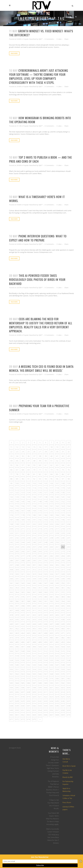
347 (46, 583)
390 (40, 601)
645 (51, 706)
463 (17, 633)
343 (23, 583)
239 (57, 538)
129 (57, 492)
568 (51, 674)
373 (69, 592)
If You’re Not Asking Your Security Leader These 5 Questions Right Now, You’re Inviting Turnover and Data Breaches (52, 767)
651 (23, 710)
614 (63, 692)
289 (29, 561)
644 (46, 706)
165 (11, 511)
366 (29, 592)
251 (63, 542)
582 (69, 678)
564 (29, 674)
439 (69, 620)
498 (29, 647)
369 (46, 592)
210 (17, 529)
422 (34, 615)
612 (51, 692)
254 (17, 547)
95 (51, 479)
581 (63, 678)
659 (69, 710)
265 (17, 551)
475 (23, 638)
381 (51, 597)
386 (17, 601)
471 (63, 633)
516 (69, 651)
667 (51, 715)
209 (11, 529)
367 (34, 592)
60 (40, 465)
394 (63, 601)
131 (69, 492)
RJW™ (41, 39)
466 (34, 633)
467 (40, 633)
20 (63, 447)
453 (23, 629)
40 (51, 456)
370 (51, 592)
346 (40, 583)
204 (46, 524)
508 (23, 651)
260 (51, 547)
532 (34, 660)
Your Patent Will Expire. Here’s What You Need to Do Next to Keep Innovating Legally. (52, 819)
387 (23, 601)
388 (29, 601)
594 (11, 688)
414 (51, 610)
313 (40, 570)
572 (11, 678)
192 (40, 520)
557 (51, 669)
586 (29, 683)
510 (34, 651)
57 (23, 465)
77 (11, 474)
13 (23, 447)
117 (51, 488)
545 (46, 665)
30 (57, 452)
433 (34, 620)
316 (57, 570)
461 (69, 629)
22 (11, 452)
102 (29, 483)
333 (29, 579)
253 (11, 547)
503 (57, 647)
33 (11, 456)
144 (17, 502)
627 (11, 701)
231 (11, 538)
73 (51, 470)
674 (29, 719)
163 (63, 506)
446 (46, 624)
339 (63, 579)
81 (34, 474)
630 (29, 701)
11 (11, 447)
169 (34, 511)
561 (11, 674)
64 (63, 465)
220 (11, 533)
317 (63, 570)
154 (11, 506)
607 (23, 692)
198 (11, 524)
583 (11, 683)
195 (57, 520)
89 (17, 479)
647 (63, 706)
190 (29, 520)
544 (40, 665)
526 (63, 656)
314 (46, 570)
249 (51, 542)
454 (29, 629)
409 (23, 610)
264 (11, 551)
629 (23, 701)
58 (29, 465)
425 (51, 615)
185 (63, 515)
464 (23, 633)
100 (17, 483)
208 (69, 524)
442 (23, 624)
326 (51, 574)
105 (46, 483)
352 (11, 588)
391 (46, 601)
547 (57, 665)
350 (63, 583)
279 (34, 556)
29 (51, 452)
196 (63, 520)
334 (34, 579)
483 (69, 638)
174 (63, 511)
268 (34, 551)
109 (69, 483)
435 (46, 620)
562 (17, 674)
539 (11, 665)
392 (51, 601)
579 (51, 678)
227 (51, 533)
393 (57, 601)
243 (17, 542)
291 (40, 561)
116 (46, 488)
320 (17, 574)
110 (11, 488)
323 (34, 574)
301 (34, 565)
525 (57, 656)
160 (46, 506)
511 (40, 651)
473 (11, 638)
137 (40, 497)
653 (34, 710)
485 (17, 642)
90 (23, 479)
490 (46, 642)
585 (23, 683)
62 (51, 465)
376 (23, 597)
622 (46, 697)
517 (11, 656)
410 (29, 610)
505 (69, 647)
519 (23, 656)
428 (69, 615)
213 (34, 529)
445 (40, 624)
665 (40, 715)
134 (23, 497)
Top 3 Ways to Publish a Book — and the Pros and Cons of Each (40, 159)
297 (11, 565)
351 (69, 583)
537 (63, 660)
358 (46, 588)
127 (46, 492)
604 (69, 688)
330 (11, 579)
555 (40, 669)
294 (57, 561)
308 (11, 570)
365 (23, 592)
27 (40, 452)
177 (17, 515)
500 (40, 647)
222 (23, 533)
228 (57, 533)
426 (57, 615)
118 (57, 488)
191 (34, 520)
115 (40, 488)
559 (63, 669)
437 (57, 620)
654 (40, 710)
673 (23, 719)
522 (40, 656)
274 (69, 551)
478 (40, 638)
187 (11, 520)
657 (57, 710)
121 (11, 492)
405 (63, 606)
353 (17, 588)
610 (40, 692)
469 (51, 633)
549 (69, 665)
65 (69, 465)
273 (63, 551)
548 (63, 665)
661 (17, 715)
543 (34, 665)
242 (11, 542)
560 (69, 669)
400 (34, 606)
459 (57, 629)
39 (46, 456)
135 (29, 497)
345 (34, 583)
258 (40, 547)
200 (23, 524)
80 (29, 474)
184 (57, 515)
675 (34, 719)
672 (17, 719)
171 (46, 511)
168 (29, 511)
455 (34, 629)
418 (11, 615)
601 (51, 688)
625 (63, 697)
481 (57, 638)
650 (17, 710)
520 (29, 656)
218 (63, 529)
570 (63, 674)
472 (69, 633)
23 (17, 452)
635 (57, 701)
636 (63, 701)
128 (51, 492)
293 (51, 561)
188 (17, 520)
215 (46, 529)
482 (63, 638)
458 (51, 629)
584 (17, 683)
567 (46, 674)
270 (46, 551)
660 (11, 715)
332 (23, 579)
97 (63, 479)
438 (63, 620)
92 (34, 479)
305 (57, 565)
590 (51, 683)
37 (34, 456)
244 (23, 542)
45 (17, 461)
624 (57, 697)
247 (40, 542)
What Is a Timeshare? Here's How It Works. (37, 199)
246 (34, 542)
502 (51, 647)
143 (11, 502)
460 (63, 629)
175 (69, 511)
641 (29, 706)
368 (40, 592)
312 (34, 570)
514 (57, 651)
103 (34, 483)
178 (23, 515)
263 (69, 547)
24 (23, 452)
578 (46, 678)
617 (17, 697)
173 (57, 511)
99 (11, 483)
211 (23, 529)
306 (63, 565)
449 (63, 624)
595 (17, 688)
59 (34, 465)
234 (29, 538)
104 (40, 483)
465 (29, 633)
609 (34, 692)
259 (46, 547)
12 (17, 447)
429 (11, 620)
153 (69, 502)
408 (17, 610)
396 (11, 606)
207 (63, 524)
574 (23, 678)
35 (23, 456)
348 (51, 583)
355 (29, 588)
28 (46, 452)
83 (46, 474)
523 (46, 656)
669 (63, 715)
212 (29, 529)
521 (34, 656)
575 (29, 678)
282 (51, 556)
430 (17, 620)
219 (69, 529)
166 (17, 511)
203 (40, 524)
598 (34, 688)
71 (40, 470)
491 (51, 642)
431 (23, 620)
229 (63, 533)
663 (29, 715)
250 (57, 542)
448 (57, 624)
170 (40, 511)
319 (11, 574)
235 (34, 538)
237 (46, 538)
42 (63, 456)
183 (51, 515)
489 (40, 642)
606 (17, 692)
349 (57, 583)
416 (63, 610)
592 (63, 683)
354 (23, 588)
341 (11, 583)
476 (29, 638)
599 (40, 688)
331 (17, 579)
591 (57, 683)
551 (17, 669)
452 (17, 629)
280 (40, 556)
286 (11, 561)
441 (17, 624)
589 (46, 683)
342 (17, 583)
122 (17, 492)
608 (29, 692)
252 (69, 542)
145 (23, 502)
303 (46, 565)
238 (51, 538)
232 (17, 538)
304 (51, 565)
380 (46, 597)
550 (11, 669)
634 (51, 701)
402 (46, 606)
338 (57, 579)
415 (57, 610)
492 (57, 642)
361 (63, 588)
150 (51, 502)
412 (40, 610)
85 (57, 474)
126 (40, 492)
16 (40, 447)
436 (51, 620)
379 (40, 597)
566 (40, 674)
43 (69, 456)
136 (34, 497)
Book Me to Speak (69, 766)
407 (11, 610)
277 (23, 556)
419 (17, 615)
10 (69, 443)
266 (23, 551)
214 (40, 529)
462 (11, 633)
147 (34, 502)
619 (29, 697)
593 (69, 683)
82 (40, 474)
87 (69, 474)
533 (40, 660)
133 (17, 497)
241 (69, 538)
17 (46, 447)
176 (11, 515)
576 (34, 678)
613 (57, 692)
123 (23, 492)
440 (11, 624)
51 (51, 461)
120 (69, 488)
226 (46, 533)
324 (40, 574)
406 (69, 606)
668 (57, 715)
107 (57, 483)
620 (34, 697)
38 (40, 456)
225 (40, 533)
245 (29, 542)
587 (34, 683)
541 (23, 665)
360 (57, 588)
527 (69, 656)
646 (57, 706)
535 (51, 660)
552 (23, 669)
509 (29, 651)
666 (46, 715)
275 (11, 556)
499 (34, 647)
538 (69, 660)
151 (57, 502)
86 (63, 474)
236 (40, 538)
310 (23, 570)
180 (34, 515)
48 (34, 461)
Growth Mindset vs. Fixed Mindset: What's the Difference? (41, 33)
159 (40, 506)
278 (29, 556)
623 (51, 697)
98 (69, 479)
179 (29, 515)
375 (17, 597)
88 (11, 479)
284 (63, 556)
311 (29, 570)
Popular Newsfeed (30, 39)
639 (17, 706)
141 (63, 497)
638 (11, 706)
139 (51, 497)
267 (29, 551)
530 (23, 660)
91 (29, 479)
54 (69, 461)
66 (11, 470)
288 (23, 561)
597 (29, 688)
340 (69, 579)
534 (46, 660)
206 (57, 524)
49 (40, 461)
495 (11, 647)
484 (11, 642)
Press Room (67, 802)
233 (23, 538)
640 (23, 706)
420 (23, 615)
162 (57, 506)
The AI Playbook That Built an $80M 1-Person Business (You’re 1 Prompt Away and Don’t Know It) (53, 788)
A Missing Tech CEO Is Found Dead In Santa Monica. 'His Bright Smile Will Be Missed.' (41, 368)
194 (51, 520)
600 (46, 688)
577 (40, 678)
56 (17, 465)
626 (69, 697)
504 (63, 647)
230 (69, 533)
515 (63, 651)
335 (40, 579)
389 (34, 601)
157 (29, 506)
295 (63, 561)
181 (40, 515)
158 (34, 506)
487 (29, 642)
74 (57, 470)
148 (40, 502)
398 (23, 606)
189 (23, 520)
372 (63, 592)
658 (63, 710)
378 (34, 597)
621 (40, 697)
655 (46, 710)
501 (46, 647)
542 (29, 665)
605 (11, 692)
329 (69, 574)
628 (17, 701)
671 (11, 719)
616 (11, 697)
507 (17, 651)
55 (11, 465)
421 (29, 615)
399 (29, 606)
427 (63, 615)
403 (51, 606)
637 (69, 701)
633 (46, 701)
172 (51, 511)
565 (34, 674)
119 (63, 488)
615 (69, 692)
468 (46, 633)
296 (69, 561)
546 (51, 665)
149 (46, 502)
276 (17, 556)
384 (69, 597)
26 (34, 452)
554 (34, 669)
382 (57, 597)
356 (34, 588)
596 (23, 688)
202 (34, 524)
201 (29, 524)
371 (57, 592)
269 (40, 551)
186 (69, 515)
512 (46, 651)
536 (57, 660)
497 (23, 647)
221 (17, 533)
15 (34, 447)
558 (57, 669)
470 (57, 633)
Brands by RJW (68, 777)
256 (29, 547)
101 (23, 483)
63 (57, 465)
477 (34, 638)
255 (23, 547)
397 (17, 606)
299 (23, 565)
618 (23, 697)
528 (11, 660)
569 (57, 674)
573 (17, 678)
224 (34, 533)
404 (57, 606)
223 (29, 533)
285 (69, 556)
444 (34, 624)
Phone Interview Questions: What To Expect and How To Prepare (38, 238)
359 (51, 588)
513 (51, 651)
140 (57, 497)
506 (11, 651)
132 (11, 497)
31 (63, 452)
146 (29, 502)
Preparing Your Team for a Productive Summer (39, 408)
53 (63, 461)
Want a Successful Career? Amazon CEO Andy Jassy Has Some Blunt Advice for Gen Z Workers (53, 836)
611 (46, 692)
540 (17, 665)
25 (29, 452)
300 (29, 565)
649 (11, 710)
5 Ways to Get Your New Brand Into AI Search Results (53, 804)
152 (63, 502)
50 (46, 461)
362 (69, 588)
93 (40, 479)
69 (29, 470)
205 (51, 524)
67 (17, 470)
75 (63, 470)
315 (51, 570)
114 (34, 488)
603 (63, 688)
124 (29, 492)
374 (11, 597)
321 (23, 574)
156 (23, 506)
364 (17, 592)
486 (23, 642)
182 (46, 515)
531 (29, 660)
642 (34, 706)
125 (34, 492)
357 (40, 588)
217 (57, 529)
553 (29, 669)
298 (17, 565)
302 (40, 565)
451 (11, 629)
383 (63, 597)
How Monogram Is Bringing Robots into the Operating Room (40, 120)
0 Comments (49, 39)
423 (40, 615)
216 (51, 529)
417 (69, 610)
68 (23, 470)
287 (17, 561)
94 (46, 479)
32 (69, 452)
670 (69, 715)
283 (57, 556)
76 (69, 470)
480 (51, 638)
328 (63, 574)
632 (40, 701)
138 (46, 497)
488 (34, 642)
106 (51, 483)
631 (34, 701)
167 (23, 511)
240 (63, 538)
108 (63, 483)
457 (46, 629)
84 (51, 474)
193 (46, 520)
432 (29, 620)
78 (17, 474)
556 (46, 669)
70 (34, 470)
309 (17, 570)
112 (23, 488)
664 (34, 715)
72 (46, 470)
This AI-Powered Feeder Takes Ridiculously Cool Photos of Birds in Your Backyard (37, 280)
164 (69, 506)
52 (57, 461)
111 (17, 488)
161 (51, 506)
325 (46, 574)
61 (46, 465)
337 (51, 579)
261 (57, 547)
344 (29, 583)
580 (57, 678)
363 (11, 592)
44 (11, 461)
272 (57, 551)
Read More (14, 53)
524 (51, 656)
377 (29, 597)
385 (11, 601)
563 (23, 674)
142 (69, 497)
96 (57, 479)
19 (57, 447)
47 (29, 461)
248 (46, 542)
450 (69, 624)
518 (17, 656)
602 (57, 688)
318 (69, 570)
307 (69, 565)
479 (46, 638)
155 (17, 506)
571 (69, 674)
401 (40, 606)
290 (34, 561)
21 (69, 447)
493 (63, 642)
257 (34, 547)
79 (23, 474)
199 (17, 524)
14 (29, 447)
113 (29, 488)
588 (40, 683)
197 (69, 520)
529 (17, 660)
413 (46, 610)
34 (17, 456)
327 (57, 574)
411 (34, 610)
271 (51, 551)
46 (23, 461)
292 (46, 561)
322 (29, 574)
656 (51, 710)
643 (40, 706)
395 (69, 601)
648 (69, 706)
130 (63, 492)
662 (23, 715)
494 (69, 642)
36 (29, 456)
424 (46, 615)
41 (57, 456)
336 (46, 579)
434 (40, 620)
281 (46, 556)
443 (29, 624)
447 (51, 624)
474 (17, 638)
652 (29, 710)
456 (40, 629)
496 (17, 647)
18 (51, 447)
